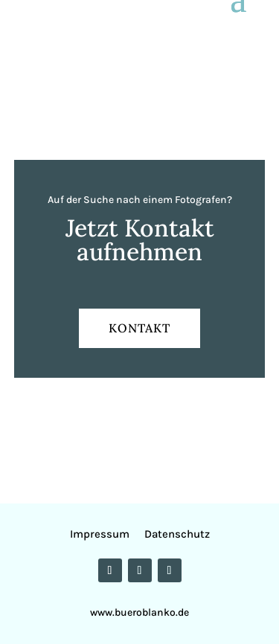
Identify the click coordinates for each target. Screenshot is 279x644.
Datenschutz (177, 534)
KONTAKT (139, 328)
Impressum (103, 534)
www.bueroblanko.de (139, 612)
